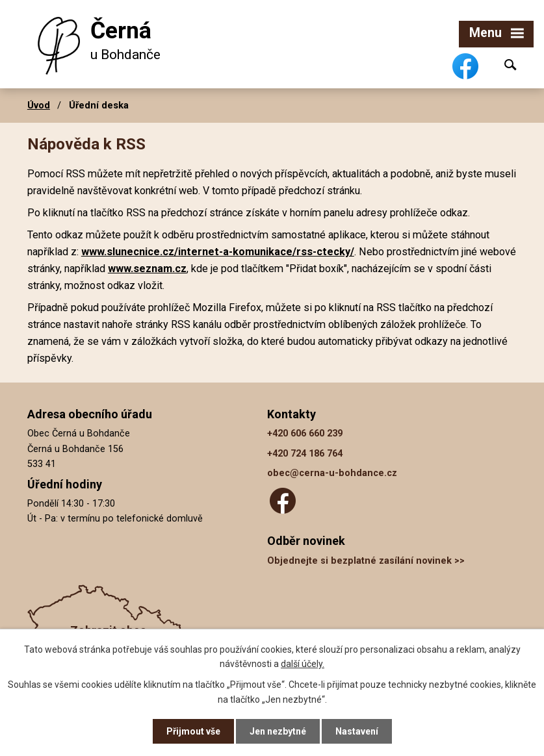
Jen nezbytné (278, 731)
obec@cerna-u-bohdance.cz (332, 473)
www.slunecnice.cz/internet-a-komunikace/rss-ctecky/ (218, 252)
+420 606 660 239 (305, 434)
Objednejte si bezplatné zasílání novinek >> (366, 561)
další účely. (303, 664)
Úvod (39, 105)
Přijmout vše (193, 731)
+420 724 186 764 (305, 454)
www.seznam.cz (147, 269)
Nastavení (357, 731)
